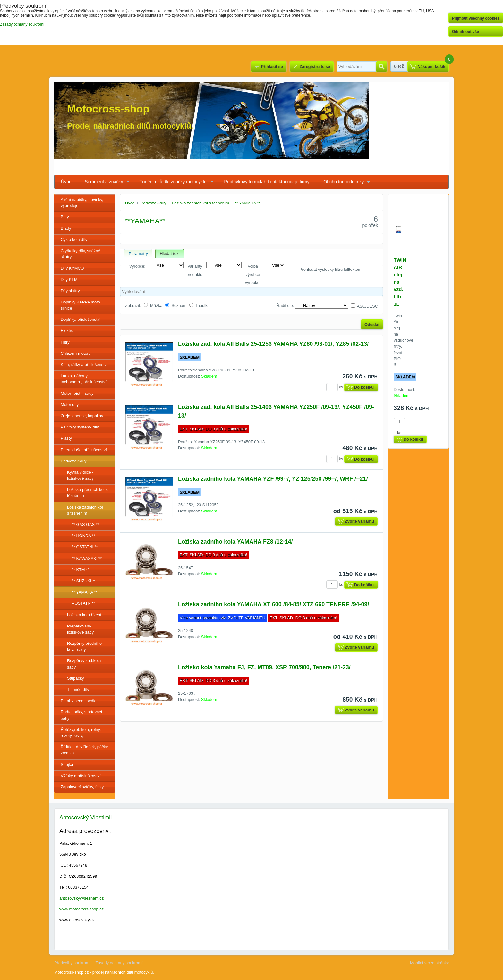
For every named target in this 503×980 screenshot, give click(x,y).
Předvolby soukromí (72, 963)
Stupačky (76, 678)
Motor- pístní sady (77, 393)
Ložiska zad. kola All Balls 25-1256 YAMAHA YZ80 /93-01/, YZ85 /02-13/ (273, 344)
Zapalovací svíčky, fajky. (83, 787)
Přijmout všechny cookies (476, 18)
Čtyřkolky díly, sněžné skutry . (81, 254)
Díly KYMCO (72, 268)
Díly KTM (69, 280)
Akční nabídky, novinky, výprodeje (82, 203)
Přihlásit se (272, 66)
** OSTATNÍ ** (85, 547)
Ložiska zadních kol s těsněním (85, 510)
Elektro (67, 331)
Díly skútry (70, 291)
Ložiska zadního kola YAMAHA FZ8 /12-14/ (235, 542)
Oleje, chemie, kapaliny (82, 416)
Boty (65, 217)
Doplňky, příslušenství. (81, 319)
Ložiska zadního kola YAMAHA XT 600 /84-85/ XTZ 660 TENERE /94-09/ (273, 604)
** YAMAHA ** (85, 592)
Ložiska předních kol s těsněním (87, 493)
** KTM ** (81, 570)
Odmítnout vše (465, 32)
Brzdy (66, 228)
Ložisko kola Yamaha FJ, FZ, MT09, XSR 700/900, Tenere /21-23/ (264, 667)
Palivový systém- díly (80, 427)
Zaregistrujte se (315, 66)
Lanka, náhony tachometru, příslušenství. (84, 379)
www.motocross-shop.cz (81, 909)
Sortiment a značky (104, 182)
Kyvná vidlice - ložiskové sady (80, 475)
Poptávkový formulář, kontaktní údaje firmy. (267, 182)
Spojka (67, 764)
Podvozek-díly (73, 461)
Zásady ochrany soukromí (119, 963)
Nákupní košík (431, 66)
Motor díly (70, 405)
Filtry (65, 342)
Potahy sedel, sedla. (79, 701)
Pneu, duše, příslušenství (84, 450)
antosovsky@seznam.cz (81, 898)
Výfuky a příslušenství (81, 776)
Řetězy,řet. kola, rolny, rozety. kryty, (81, 733)
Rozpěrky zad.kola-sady (85, 664)
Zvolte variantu (359, 521)
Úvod (66, 182)
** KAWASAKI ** (87, 558)
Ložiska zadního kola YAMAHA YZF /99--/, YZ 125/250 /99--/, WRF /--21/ (273, 479)
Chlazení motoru (76, 353)
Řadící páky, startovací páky (81, 715)
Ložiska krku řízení (84, 615)
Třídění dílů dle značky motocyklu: (174, 182)
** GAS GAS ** (85, 524)
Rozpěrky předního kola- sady (84, 646)
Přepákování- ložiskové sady (80, 629)
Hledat (382, 67)
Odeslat (372, 324)
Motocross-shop (108, 109)
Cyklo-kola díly (74, 240)
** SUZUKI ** (84, 581)
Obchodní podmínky (344, 182)
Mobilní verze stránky (429, 963)
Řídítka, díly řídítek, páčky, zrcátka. (85, 750)
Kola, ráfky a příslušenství (84, 365)
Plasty (66, 438)
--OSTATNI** (83, 603)
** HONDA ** (84, 536)
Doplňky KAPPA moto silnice (80, 305)
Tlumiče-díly (78, 689)
